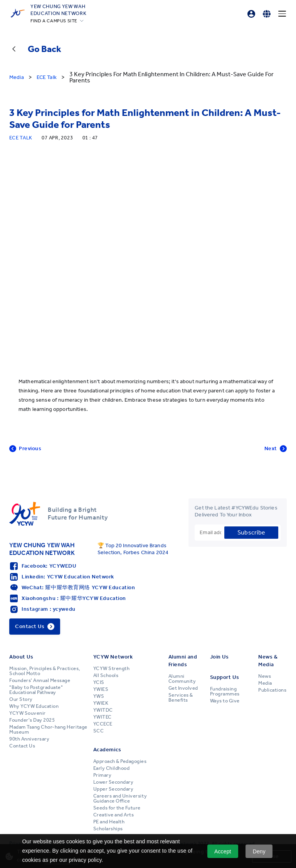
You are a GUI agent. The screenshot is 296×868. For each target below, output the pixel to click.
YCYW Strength (112, 669)
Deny (259, 851)
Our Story (21, 699)
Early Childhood (112, 768)
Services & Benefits (181, 698)
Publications (272, 690)
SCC (99, 731)
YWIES (101, 689)
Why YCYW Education (34, 706)
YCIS (99, 682)
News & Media (268, 661)
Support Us (225, 677)
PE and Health (109, 822)
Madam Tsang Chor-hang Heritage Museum (48, 730)
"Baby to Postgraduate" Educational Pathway (36, 690)
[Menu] (282, 14)
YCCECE (103, 724)
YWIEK (101, 703)
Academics (107, 750)
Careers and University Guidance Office (120, 798)
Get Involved (183, 688)
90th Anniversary (29, 739)
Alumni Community (182, 679)
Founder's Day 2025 (32, 720)
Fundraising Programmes (225, 691)
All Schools (106, 675)
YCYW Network (113, 657)
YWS (99, 696)
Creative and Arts (114, 815)
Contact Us (22, 746)
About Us (21, 657)
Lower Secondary (114, 782)
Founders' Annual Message (40, 680)
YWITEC (103, 717)
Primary (103, 775)
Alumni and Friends (183, 661)
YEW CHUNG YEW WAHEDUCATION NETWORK (58, 10)
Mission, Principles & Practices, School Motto (45, 671)
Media (265, 683)
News (265, 676)
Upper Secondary (114, 789)
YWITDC (103, 710)
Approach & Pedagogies (120, 761)
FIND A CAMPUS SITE (54, 21)
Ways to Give (225, 701)
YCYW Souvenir (28, 713)
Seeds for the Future (117, 808)
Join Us (219, 657)
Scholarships (108, 829)
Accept (223, 851)
